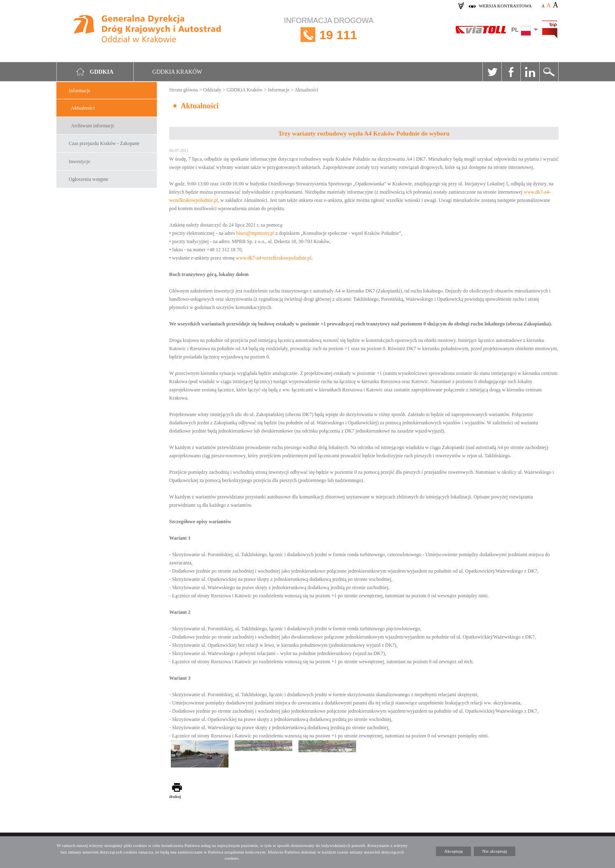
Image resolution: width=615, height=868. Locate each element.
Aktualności (83, 108)
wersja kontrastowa (505, 6)
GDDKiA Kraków (245, 90)
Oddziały (212, 90)
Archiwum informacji (92, 126)
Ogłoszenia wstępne (89, 179)
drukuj (175, 796)
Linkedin (530, 72)
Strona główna (184, 90)
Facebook (511, 72)
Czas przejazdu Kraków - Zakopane (104, 143)
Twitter (492, 72)
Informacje (80, 91)
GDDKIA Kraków (177, 72)
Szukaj (549, 72)
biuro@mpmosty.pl (255, 233)
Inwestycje (79, 161)
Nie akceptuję (495, 851)
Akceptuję (453, 851)
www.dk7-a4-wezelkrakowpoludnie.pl (274, 258)
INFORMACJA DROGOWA (329, 35)
